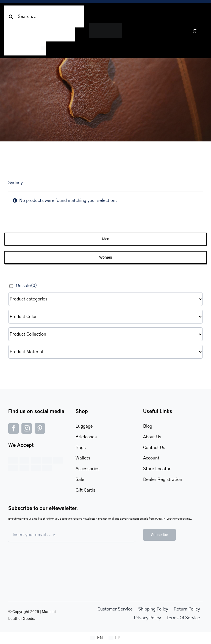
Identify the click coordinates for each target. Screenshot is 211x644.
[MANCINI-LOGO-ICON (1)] (106, 25)
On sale (27, 286)
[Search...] (44, 16)
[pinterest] (40, 428)
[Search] (11, 16)
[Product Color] (105, 317)
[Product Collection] (105, 334)
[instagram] (27, 428)
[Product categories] (105, 299)
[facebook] (13, 428)
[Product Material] (105, 352)
